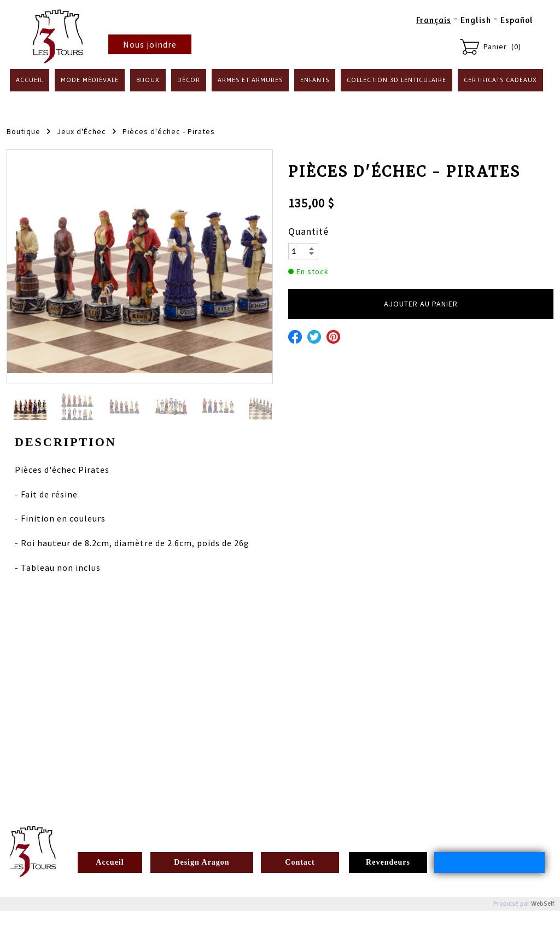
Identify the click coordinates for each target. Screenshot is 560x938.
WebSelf (543, 904)
